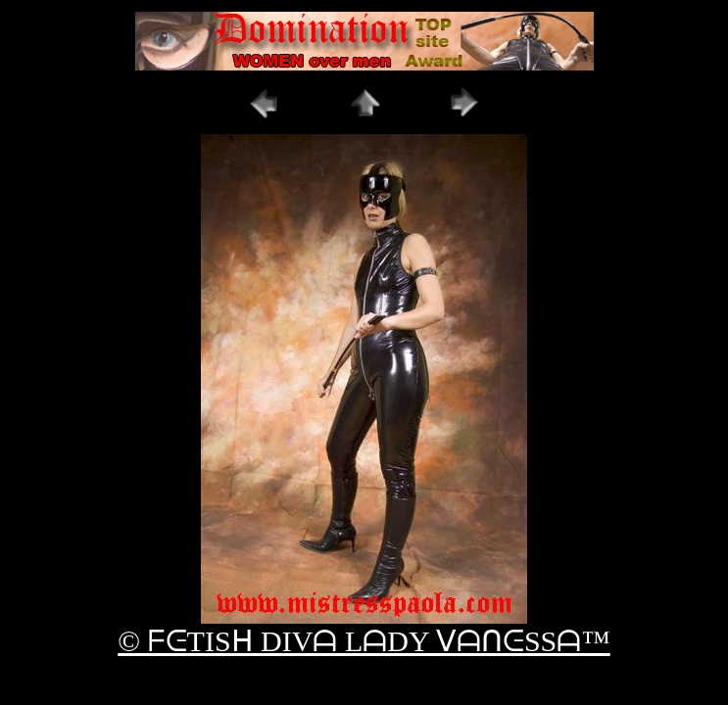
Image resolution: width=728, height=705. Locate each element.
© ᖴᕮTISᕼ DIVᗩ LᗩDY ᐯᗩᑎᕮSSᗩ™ (364, 641)
